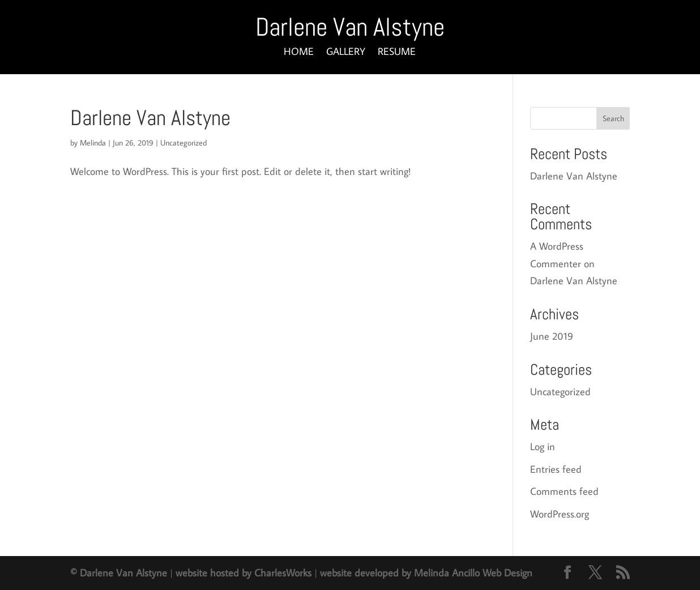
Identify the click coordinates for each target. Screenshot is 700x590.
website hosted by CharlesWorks (244, 573)
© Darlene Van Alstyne (119, 573)
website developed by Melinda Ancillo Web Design (426, 573)
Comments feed (564, 491)
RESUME (397, 53)
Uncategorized (183, 143)
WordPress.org (560, 514)
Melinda (93, 143)
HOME (299, 53)
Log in (543, 446)
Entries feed (556, 469)
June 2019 (552, 336)
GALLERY (346, 53)
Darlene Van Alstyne (150, 118)
